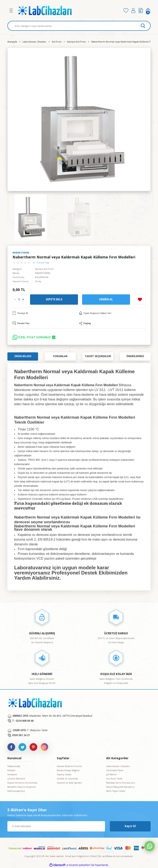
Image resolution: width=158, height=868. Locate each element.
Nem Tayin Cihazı (116, 791)
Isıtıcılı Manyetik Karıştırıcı (120, 787)
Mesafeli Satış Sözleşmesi (22, 787)
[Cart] (148, 11)
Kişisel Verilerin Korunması (22, 783)
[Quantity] (19, 299)
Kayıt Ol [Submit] (130, 826)
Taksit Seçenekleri (98, 356)
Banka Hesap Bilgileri (68, 770)
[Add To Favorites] (140, 300)
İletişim (11, 770)
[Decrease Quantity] (15, 299)
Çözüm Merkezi (16, 779)
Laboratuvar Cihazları (118, 766)
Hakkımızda (14, 766)
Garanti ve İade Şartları (69, 783)
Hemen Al (106, 299)
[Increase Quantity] (23, 299)
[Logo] (68, 10)
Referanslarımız (16, 791)
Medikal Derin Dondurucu (121, 783)
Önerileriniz (135, 356)
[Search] (79, 26)
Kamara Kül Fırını (44, 269)
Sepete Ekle (54, 299)
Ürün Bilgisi (23, 356)
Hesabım (12, 774)
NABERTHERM (43, 273)
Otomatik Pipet (115, 770)
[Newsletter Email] (56, 826)
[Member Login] (133, 11)
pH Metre (111, 774)
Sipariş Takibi (64, 774)
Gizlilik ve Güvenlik (67, 779)
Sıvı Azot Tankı (114, 779)
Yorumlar (60, 356)
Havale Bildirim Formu (69, 766)
